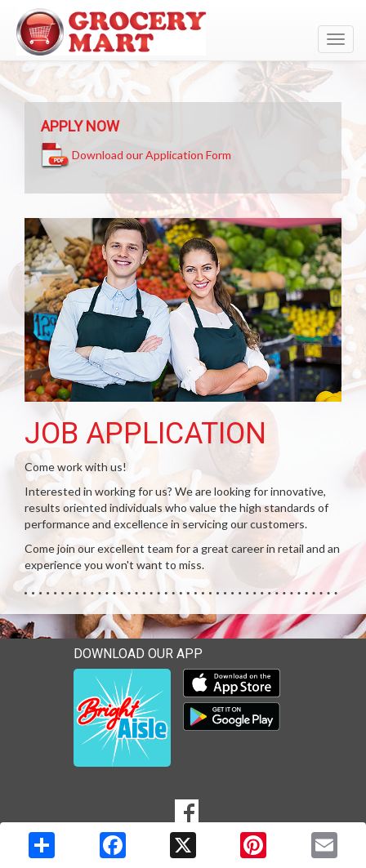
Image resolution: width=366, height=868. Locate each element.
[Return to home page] (183, 32)
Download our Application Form (152, 154)
